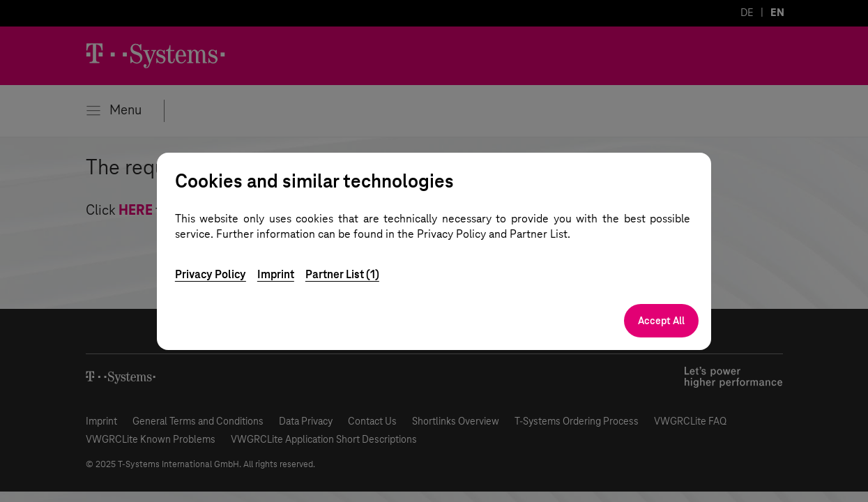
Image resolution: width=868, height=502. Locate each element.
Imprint (276, 274)
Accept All (661, 321)
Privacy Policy (211, 274)
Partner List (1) (342, 274)
